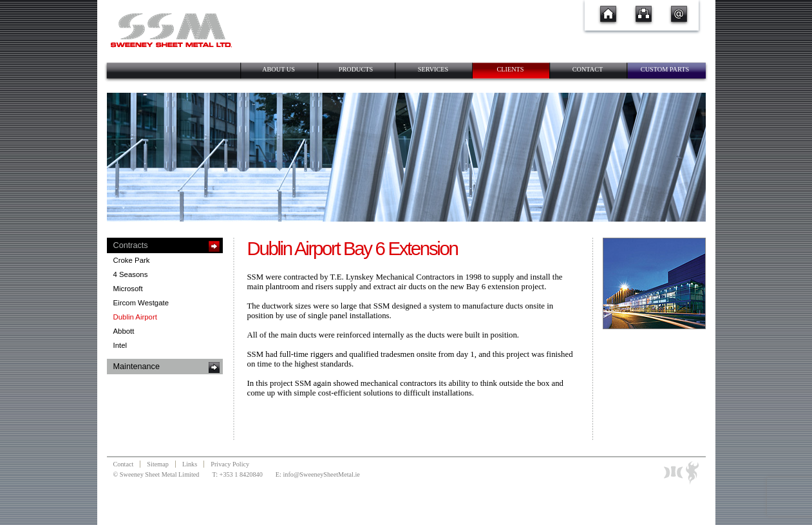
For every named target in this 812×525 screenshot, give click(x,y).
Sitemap (158, 464)
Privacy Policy (230, 464)
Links (190, 464)
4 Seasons (131, 274)
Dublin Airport (135, 317)
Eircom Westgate (141, 303)
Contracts (131, 245)
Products (356, 69)
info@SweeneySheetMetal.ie (321, 474)
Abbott (124, 331)
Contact (588, 69)
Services (433, 69)
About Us (279, 69)
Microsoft (128, 289)
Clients (510, 69)
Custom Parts (665, 69)
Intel (120, 345)
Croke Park (132, 260)
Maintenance (137, 367)
